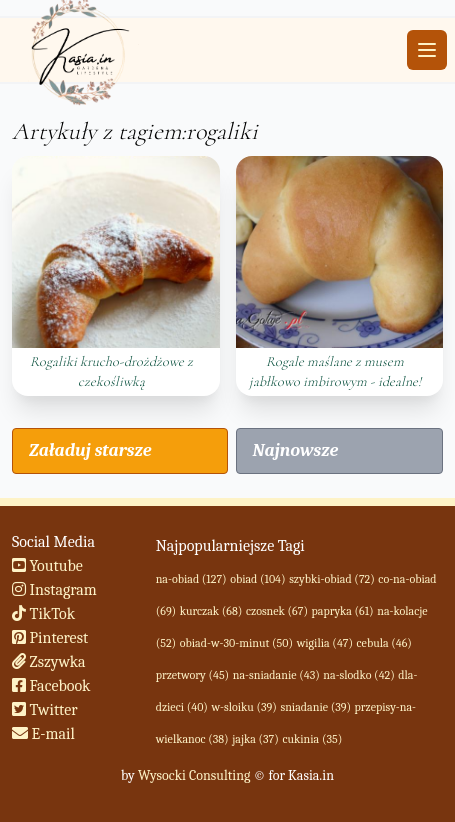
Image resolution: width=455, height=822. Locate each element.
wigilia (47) (325, 643)
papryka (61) (343, 611)
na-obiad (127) (191, 579)
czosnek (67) (277, 611)
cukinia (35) (312, 739)
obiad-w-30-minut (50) (236, 643)
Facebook (51, 686)
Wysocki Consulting (194, 775)
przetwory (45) (193, 675)
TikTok (43, 614)
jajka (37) (255, 739)
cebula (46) (384, 643)
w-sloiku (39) (243, 707)
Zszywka (49, 662)
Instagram (54, 590)
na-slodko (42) (358, 675)
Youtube (47, 566)
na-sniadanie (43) (276, 675)
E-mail (43, 734)
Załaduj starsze (90, 450)
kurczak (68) (211, 611)
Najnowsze (296, 450)
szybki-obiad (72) (332, 579)
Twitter (45, 710)
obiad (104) (257, 579)
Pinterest (50, 638)
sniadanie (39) (315, 707)
